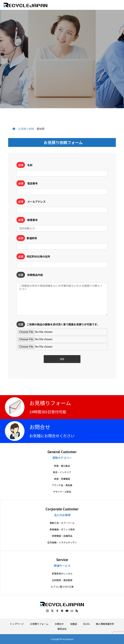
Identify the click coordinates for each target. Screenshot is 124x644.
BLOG (86, 624)
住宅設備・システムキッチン (62, 542)
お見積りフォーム (39, 624)
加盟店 (74, 624)
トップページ (17, 624)
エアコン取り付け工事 (62, 587)
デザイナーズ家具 (62, 492)
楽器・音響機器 (62, 479)
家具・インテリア (62, 472)
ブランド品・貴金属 (62, 485)
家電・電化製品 (62, 466)
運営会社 (62, 629)
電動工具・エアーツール (62, 523)
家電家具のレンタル (62, 574)
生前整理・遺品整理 (62, 580)
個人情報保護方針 (105, 624)
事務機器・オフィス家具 (62, 529)
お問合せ (59, 624)
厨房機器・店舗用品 (62, 536)
